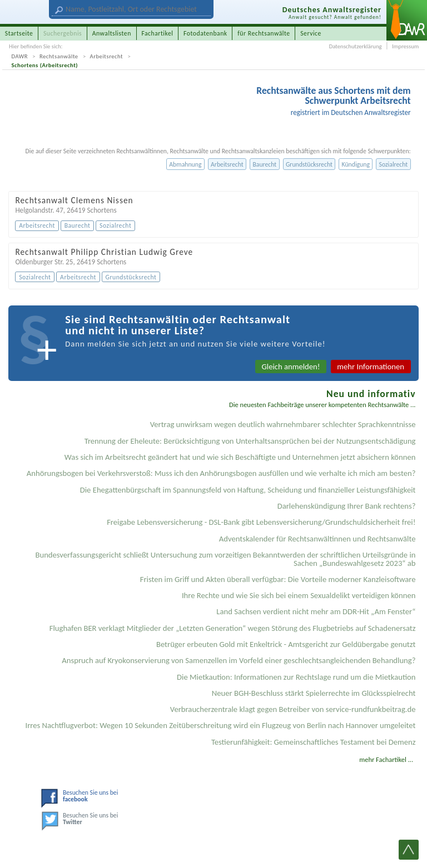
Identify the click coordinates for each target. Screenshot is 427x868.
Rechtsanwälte (59, 56)
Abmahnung (185, 164)
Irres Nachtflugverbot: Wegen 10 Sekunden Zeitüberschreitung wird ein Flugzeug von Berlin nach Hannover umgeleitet (221, 725)
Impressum (405, 46)
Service (311, 33)
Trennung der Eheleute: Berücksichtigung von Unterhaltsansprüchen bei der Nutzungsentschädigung (250, 441)
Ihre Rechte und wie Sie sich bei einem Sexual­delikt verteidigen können (299, 595)
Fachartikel (157, 33)
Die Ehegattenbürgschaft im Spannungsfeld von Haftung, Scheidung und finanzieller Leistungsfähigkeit (248, 490)
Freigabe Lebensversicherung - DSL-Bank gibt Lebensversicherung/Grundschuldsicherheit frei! (261, 522)
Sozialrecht (394, 164)
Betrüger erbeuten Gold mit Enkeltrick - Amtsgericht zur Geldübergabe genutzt (286, 644)
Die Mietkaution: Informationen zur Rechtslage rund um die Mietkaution (296, 677)
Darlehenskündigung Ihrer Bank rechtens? (347, 506)
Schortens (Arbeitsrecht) (45, 65)
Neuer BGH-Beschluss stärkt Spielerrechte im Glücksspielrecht (314, 693)
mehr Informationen (371, 367)
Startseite (19, 33)
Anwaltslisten (112, 33)
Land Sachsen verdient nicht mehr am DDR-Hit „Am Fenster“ (316, 611)
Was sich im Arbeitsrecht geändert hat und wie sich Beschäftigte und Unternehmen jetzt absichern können (240, 457)
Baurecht (264, 164)
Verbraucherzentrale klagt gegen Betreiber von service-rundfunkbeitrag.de (293, 709)
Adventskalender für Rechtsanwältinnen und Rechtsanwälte (317, 539)
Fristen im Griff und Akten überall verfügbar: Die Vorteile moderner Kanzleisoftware (278, 579)
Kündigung (356, 164)
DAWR (20, 56)
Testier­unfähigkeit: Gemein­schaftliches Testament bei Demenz (314, 742)
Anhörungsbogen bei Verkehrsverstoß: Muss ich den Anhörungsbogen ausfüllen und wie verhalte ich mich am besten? (221, 473)
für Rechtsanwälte (264, 33)
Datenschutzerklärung (356, 46)
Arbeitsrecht (107, 56)
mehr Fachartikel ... (386, 759)
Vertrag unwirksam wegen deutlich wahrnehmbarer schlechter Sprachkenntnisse (283, 424)
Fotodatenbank (205, 33)
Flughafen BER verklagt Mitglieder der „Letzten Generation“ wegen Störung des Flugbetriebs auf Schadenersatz (233, 628)
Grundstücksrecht (309, 164)
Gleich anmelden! (291, 367)
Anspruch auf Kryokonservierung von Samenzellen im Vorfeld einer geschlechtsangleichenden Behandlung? (239, 660)
